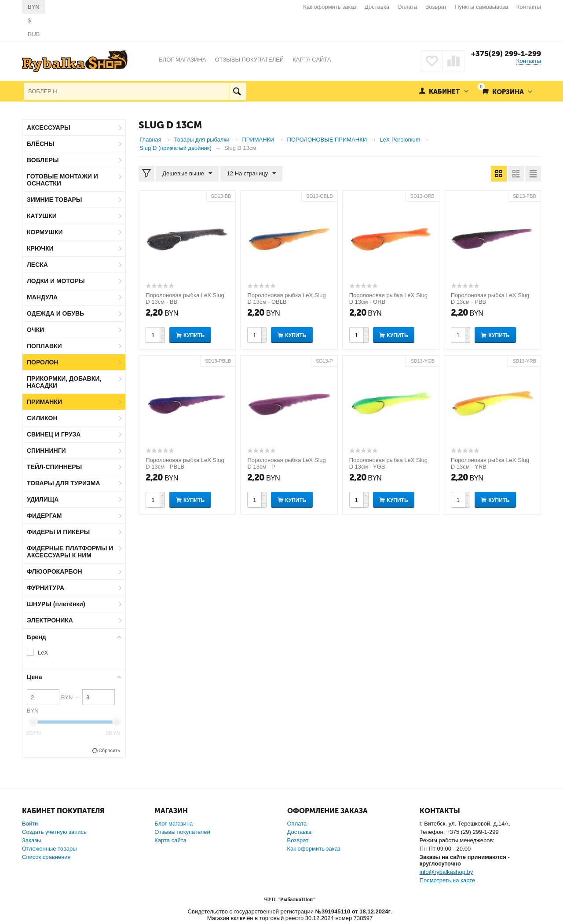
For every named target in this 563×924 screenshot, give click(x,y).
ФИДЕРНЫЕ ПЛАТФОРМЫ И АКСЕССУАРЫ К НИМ (70, 552)
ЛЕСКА (37, 265)
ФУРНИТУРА (46, 588)
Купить (194, 335)
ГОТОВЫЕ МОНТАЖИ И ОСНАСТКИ (62, 180)
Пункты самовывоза (481, 7)
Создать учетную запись (54, 832)
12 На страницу (252, 174)
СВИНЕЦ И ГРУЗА (54, 434)
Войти (30, 824)
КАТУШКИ (42, 216)
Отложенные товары (49, 849)
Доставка (377, 7)
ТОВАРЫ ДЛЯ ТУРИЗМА (64, 483)
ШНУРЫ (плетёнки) (56, 604)
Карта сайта (170, 840)
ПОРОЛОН (42, 362)
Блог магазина (174, 824)
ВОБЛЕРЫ (43, 160)
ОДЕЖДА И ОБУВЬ (55, 313)
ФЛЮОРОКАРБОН (55, 571)
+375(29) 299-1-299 (506, 54)
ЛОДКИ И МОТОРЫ (56, 281)
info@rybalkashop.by (446, 872)
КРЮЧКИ (40, 248)
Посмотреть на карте (447, 880)
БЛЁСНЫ (41, 144)
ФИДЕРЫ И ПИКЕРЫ (58, 532)
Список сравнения (46, 857)
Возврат (436, 7)
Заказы (31, 840)
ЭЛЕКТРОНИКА (50, 620)
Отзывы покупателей (182, 832)
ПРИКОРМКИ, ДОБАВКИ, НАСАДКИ (64, 382)
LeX (43, 653)
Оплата (408, 7)
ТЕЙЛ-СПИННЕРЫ (54, 467)
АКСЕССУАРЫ (49, 127)
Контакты (529, 7)
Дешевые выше (187, 174)
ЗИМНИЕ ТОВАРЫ (55, 200)
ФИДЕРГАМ (44, 516)
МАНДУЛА (42, 297)
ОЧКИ (35, 330)
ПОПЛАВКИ (44, 346)
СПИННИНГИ (46, 451)
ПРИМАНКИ (44, 402)
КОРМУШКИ (45, 232)
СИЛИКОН (42, 418)
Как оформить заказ (330, 7)
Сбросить (109, 750)
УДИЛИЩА (43, 499)
